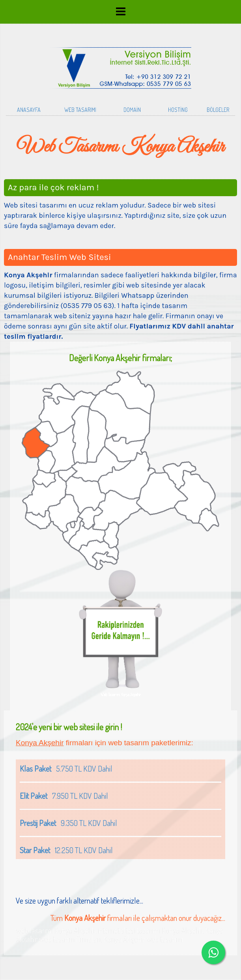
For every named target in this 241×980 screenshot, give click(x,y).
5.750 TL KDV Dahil (66, 768)
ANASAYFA (29, 110)
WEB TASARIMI (80, 110)
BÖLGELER (218, 110)
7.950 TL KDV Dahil (64, 796)
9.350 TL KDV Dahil (68, 823)
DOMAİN (132, 110)
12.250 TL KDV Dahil (66, 850)
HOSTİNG (178, 110)
